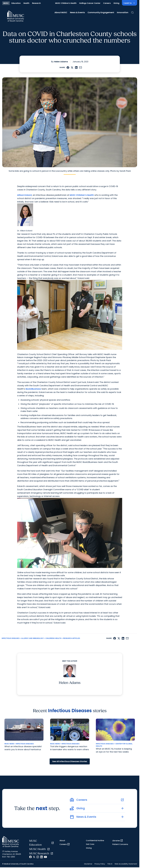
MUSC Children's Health (66, 3)
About (62, 841)
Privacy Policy (100, 864)
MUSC (6, 3)
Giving (116, 3)
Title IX (110, 864)
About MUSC (61, 12)
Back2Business (33, 389)
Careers (107, 3)
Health (26, 3)
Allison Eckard (24, 195)
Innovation (123, 12)
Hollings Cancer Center (90, 3)
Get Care (90, 844)
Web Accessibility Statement (126, 864)
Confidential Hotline (95, 841)
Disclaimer (88, 864)
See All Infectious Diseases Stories (70, 761)
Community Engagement (101, 12)
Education (16, 3)
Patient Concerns (120, 844)
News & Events (77, 12)
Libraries (118, 841)
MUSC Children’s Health (82, 195)
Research (36, 3)
